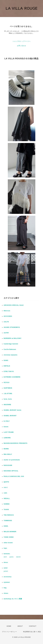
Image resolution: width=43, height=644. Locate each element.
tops (5, 548)
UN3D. (6, 526)
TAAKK (6, 510)
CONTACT (33, 626)
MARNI (6, 449)
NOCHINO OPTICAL (11, 471)
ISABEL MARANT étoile (12, 410)
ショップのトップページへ (22, 41)
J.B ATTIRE (8, 394)
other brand (8, 543)
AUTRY (6, 333)
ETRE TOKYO (9, 371)
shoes (6, 593)
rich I (6, 487)
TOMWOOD (8, 521)
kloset (6, 427)
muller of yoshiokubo (12, 460)
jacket (6, 571)
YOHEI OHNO (9, 537)
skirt (5, 557)
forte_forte (8, 399)
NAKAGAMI (8, 465)
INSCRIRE (7, 405)
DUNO (6, 360)
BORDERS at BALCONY (13, 338)
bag (5, 588)
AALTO (6, 322)
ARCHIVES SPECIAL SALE (14, 305)
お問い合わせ (22, 46)
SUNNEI (7, 504)
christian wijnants (10, 355)
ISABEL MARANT (10, 416)
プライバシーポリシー (9, 632)
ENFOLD (7, 366)
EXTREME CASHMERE (12, 377)
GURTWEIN (8, 388)
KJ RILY (7, 421)
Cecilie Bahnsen (10, 349)
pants (11, 557)
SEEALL (7, 498)
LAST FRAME (9, 432)
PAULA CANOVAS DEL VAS (14, 476)
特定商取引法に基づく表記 (32, 632)
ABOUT (20, 626)
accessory (8, 577)
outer (6, 568)
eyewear (7, 582)
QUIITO (6, 482)
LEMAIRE (7, 438)
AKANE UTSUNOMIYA (12, 327)
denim (18, 557)
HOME (9, 626)
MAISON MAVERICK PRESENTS (15, 443)
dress (6, 562)
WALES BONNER (10, 532)
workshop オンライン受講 (13, 599)
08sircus (7, 311)
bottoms (7, 554)
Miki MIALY (8, 454)
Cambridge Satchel (11, 344)
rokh (5, 493)
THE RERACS (9, 515)
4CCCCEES (8, 316)
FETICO (7, 383)
